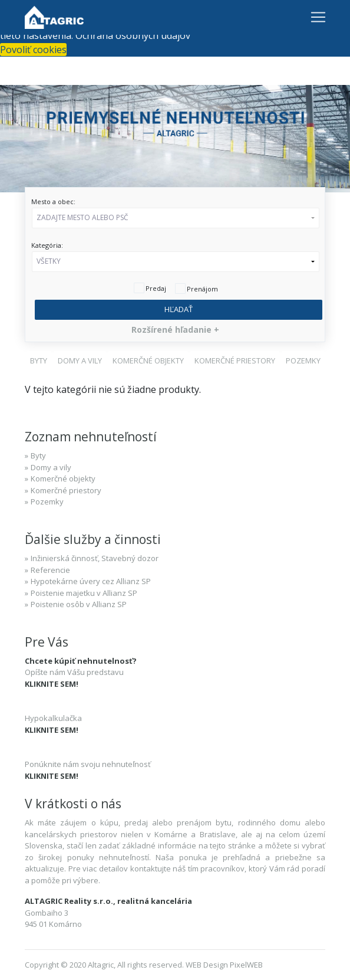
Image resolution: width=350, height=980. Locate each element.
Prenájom (202, 289)
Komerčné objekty (63, 478)
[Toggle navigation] (318, 17)
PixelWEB (246, 965)
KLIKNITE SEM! (52, 684)
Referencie (50, 570)
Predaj (156, 288)
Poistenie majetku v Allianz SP (84, 593)
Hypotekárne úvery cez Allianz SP (91, 581)
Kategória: (47, 245)
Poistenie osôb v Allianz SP (79, 604)
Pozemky (47, 502)
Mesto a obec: (53, 201)
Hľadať (179, 309)
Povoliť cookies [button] (33, 50)
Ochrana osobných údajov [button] (133, 35)
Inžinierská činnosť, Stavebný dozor (95, 558)
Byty (38, 455)
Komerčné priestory (66, 490)
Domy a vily (51, 467)
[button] (176, 218)
